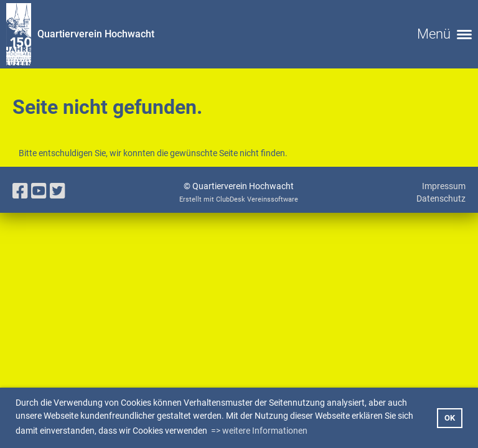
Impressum (444, 186)
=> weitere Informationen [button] (259, 431)
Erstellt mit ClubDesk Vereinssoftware (239, 199)
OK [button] (450, 418)
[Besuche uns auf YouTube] (39, 191)
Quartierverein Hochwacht (96, 34)
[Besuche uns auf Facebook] (20, 191)
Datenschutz (441, 198)
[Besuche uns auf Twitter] (58, 191)
